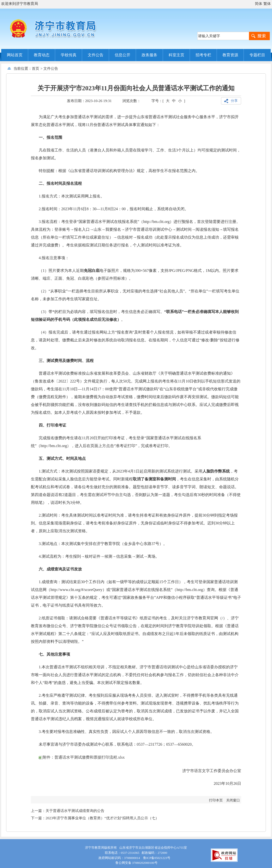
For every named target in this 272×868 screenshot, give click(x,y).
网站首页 (15, 55)
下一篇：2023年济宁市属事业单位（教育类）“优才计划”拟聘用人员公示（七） (95, 818)
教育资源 (230, 55)
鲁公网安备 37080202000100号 (136, 863)
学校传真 (69, 55)
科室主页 (176, 55)
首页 (36, 69)
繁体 (267, 4)
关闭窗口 (233, 800)
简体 (259, 4)
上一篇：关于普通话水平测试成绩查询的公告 (68, 811)
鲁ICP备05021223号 (157, 858)
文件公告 (96, 55)
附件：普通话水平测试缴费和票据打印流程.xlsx (82, 757)
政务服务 (149, 55)
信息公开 (123, 55)
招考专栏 (203, 55)
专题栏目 (257, 55)
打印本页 (216, 800)
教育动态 (42, 55)
